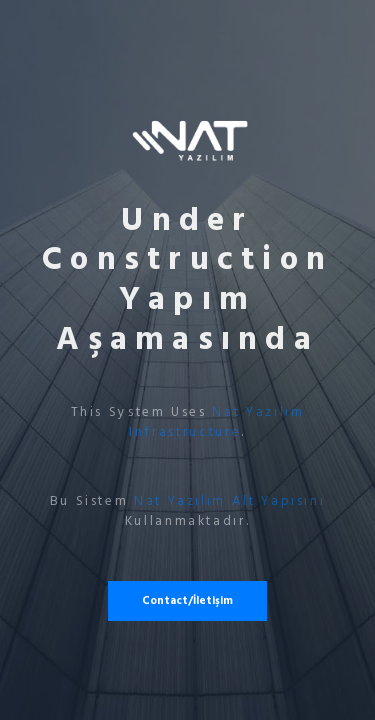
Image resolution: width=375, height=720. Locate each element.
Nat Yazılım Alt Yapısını (229, 501)
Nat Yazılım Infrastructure (216, 422)
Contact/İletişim (187, 600)
